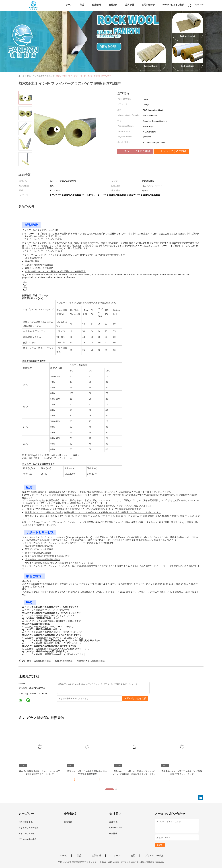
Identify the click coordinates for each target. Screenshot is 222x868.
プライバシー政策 (154, 856)
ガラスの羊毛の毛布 (28, 839)
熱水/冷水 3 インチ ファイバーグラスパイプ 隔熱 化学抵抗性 (84, 76)
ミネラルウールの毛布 (29, 828)
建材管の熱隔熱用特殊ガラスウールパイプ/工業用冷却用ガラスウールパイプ (40, 773)
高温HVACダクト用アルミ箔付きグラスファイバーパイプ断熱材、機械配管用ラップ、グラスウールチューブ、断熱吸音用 (134, 773)
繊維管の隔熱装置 (64, 661)
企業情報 (97, 5)
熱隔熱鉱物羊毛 (26, 822)
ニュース (116, 856)
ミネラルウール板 (27, 833)
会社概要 (68, 822)
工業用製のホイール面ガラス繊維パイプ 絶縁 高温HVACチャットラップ (182, 773)
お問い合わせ (148, 5)
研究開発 (113, 833)
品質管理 (129, 5)
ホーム (69, 5)
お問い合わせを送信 (135, 698)
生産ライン (114, 822)
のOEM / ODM (116, 828)
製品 (82, 5)
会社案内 (113, 5)
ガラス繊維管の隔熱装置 (39, 661)
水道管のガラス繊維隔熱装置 (91, 661)
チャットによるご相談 (173, 5)
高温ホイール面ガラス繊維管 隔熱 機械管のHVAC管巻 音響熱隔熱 (87, 773)
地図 (133, 856)
